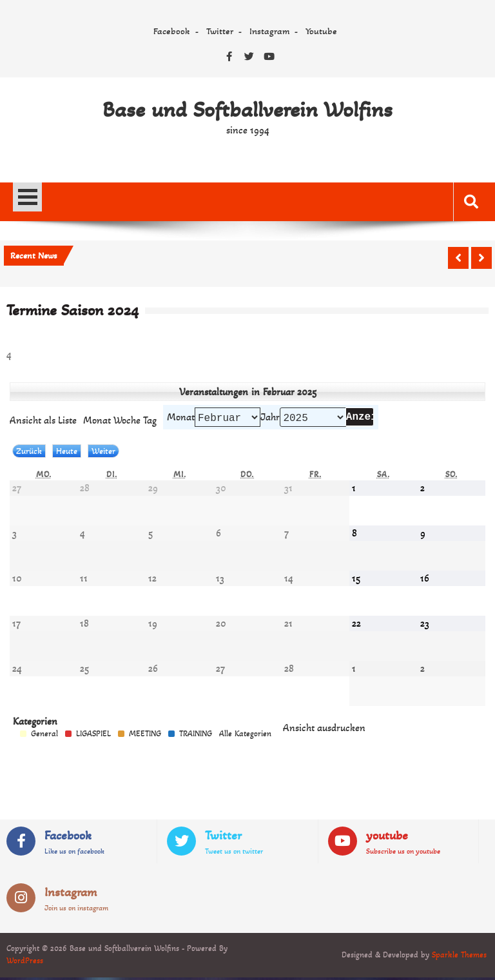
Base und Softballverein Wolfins (247, 110)
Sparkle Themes (459, 957)
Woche (127, 421)
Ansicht (324, 730)
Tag (150, 421)
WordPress (25, 963)
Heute (67, 454)
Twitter (220, 31)
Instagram (269, 31)
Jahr (270, 418)
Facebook (172, 31)
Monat (181, 418)
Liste (43, 421)
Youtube (321, 31)
